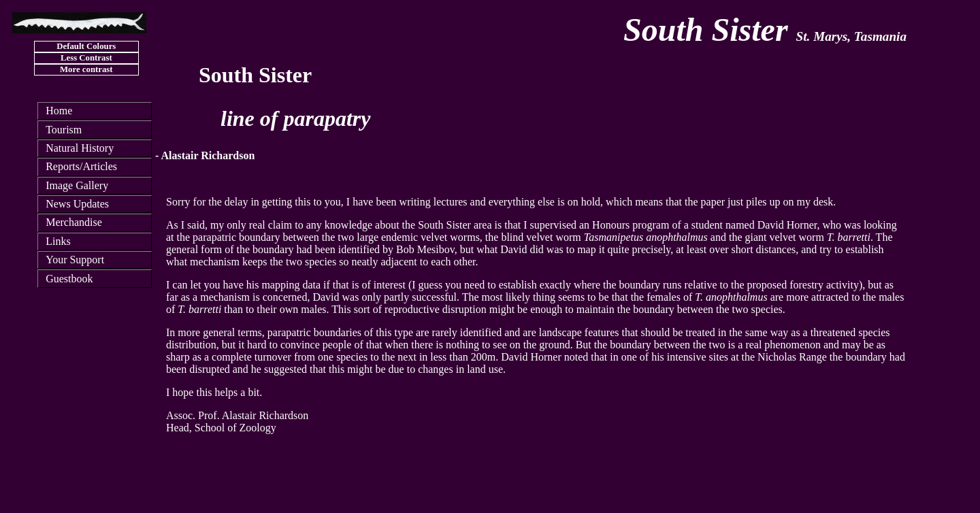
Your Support (75, 260)
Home (59, 111)
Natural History (80, 148)
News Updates (77, 204)
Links (58, 241)
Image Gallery (77, 185)
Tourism (64, 130)
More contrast (86, 69)
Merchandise (74, 222)
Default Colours (86, 46)
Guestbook (69, 279)
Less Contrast (86, 58)
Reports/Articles (81, 166)
